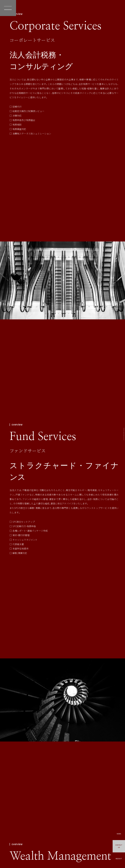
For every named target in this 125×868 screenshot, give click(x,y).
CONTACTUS (119, 846)
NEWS (119, 833)
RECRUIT (119, 858)
